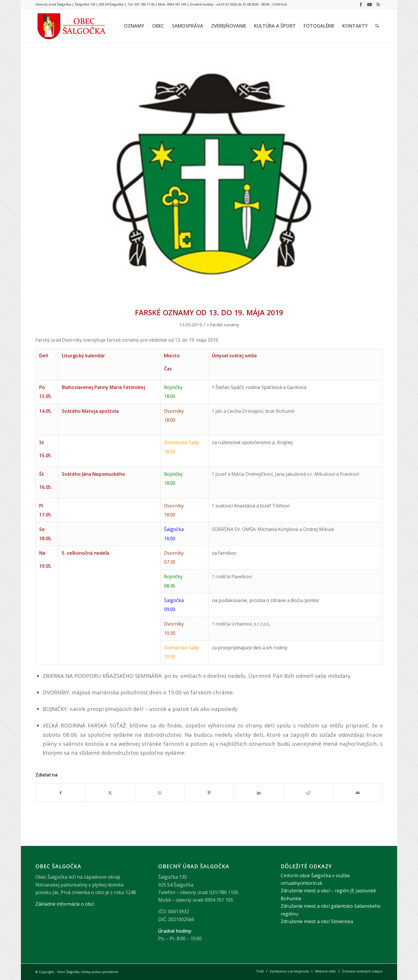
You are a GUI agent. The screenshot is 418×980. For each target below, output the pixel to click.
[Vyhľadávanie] (377, 26)
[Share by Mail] (358, 793)
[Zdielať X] (110, 793)
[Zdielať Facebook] (61, 793)
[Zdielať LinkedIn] (259, 793)
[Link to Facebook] (361, 4)
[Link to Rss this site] (378, 4)
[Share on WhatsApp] (160, 793)
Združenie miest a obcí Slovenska (317, 921)
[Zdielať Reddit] (308, 793)
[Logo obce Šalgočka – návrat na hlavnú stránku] (72, 26)
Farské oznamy (224, 325)
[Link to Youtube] (369, 4)
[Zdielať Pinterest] (209, 793)
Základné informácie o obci (65, 904)
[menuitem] (134, 26)
